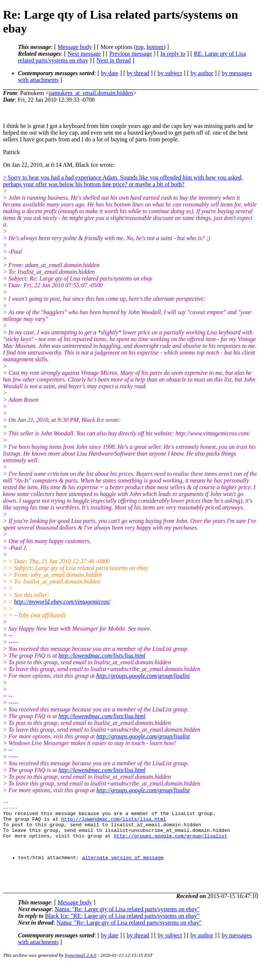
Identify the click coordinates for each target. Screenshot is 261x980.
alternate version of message (123, 869)
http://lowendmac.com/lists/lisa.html (102, 656)
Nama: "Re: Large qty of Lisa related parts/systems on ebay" (127, 925)
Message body (75, 47)
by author (202, 73)
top (140, 47)
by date (110, 73)
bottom (155, 47)
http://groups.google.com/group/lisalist (143, 676)
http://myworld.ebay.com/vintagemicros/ (62, 602)
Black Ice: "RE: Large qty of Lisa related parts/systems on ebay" (122, 932)
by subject (170, 73)
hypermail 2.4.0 (81, 971)
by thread (138, 73)
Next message (84, 54)
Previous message (131, 54)
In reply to (173, 54)
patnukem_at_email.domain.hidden (91, 93)
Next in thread (114, 60)
